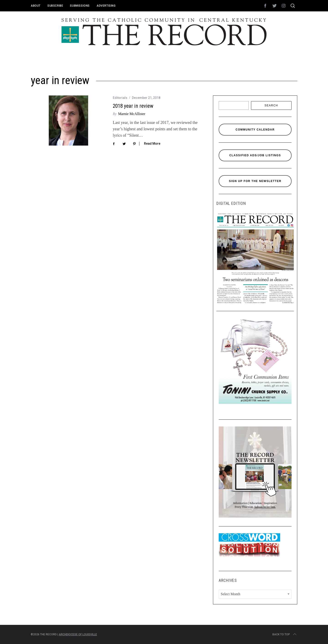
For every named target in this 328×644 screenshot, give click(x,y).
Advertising (106, 6)
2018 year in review (133, 106)
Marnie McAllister (132, 114)
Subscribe (55, 6)
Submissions (80, 6)
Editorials (120, 98)
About (36, 6)
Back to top (285, 634)
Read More (152, 144)
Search (271, 105)
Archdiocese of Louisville (78, 634)
